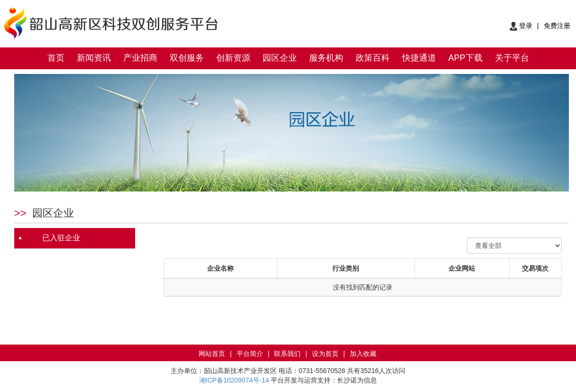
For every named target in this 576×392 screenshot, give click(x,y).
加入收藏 (363, 354)
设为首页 (325, 354)
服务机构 (326, 58)
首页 (56, 58)
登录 (526, 26)
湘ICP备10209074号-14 (234, 380)
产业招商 (140, 58)
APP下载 (466, 58)
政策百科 (373, 58)
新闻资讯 (94, 58)
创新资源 (233, 58)
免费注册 (557, 26)
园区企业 (280, 58)
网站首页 (212, 354)
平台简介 (250, 354)
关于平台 (512, 58)
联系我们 (287, 354)
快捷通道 (419, 58)
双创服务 (187, 58)
